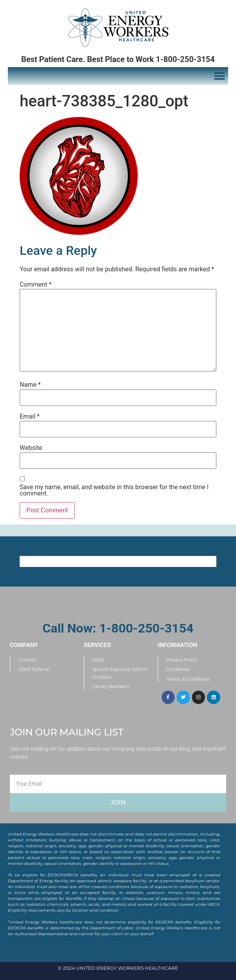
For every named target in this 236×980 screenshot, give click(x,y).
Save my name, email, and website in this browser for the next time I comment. (114, 490)
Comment (36, 285)
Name (30, 385)
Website (31, 448)
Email (29, 417)
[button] (219, 76)
